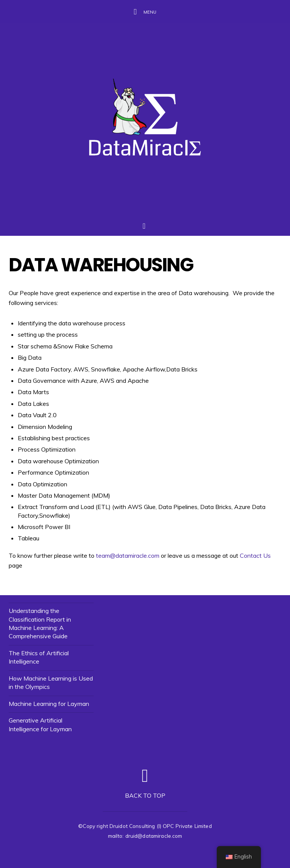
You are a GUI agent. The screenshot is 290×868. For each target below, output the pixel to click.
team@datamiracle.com (128, 555)
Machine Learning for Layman (49, 704)
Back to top (145, 795)
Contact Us (255, 555)
